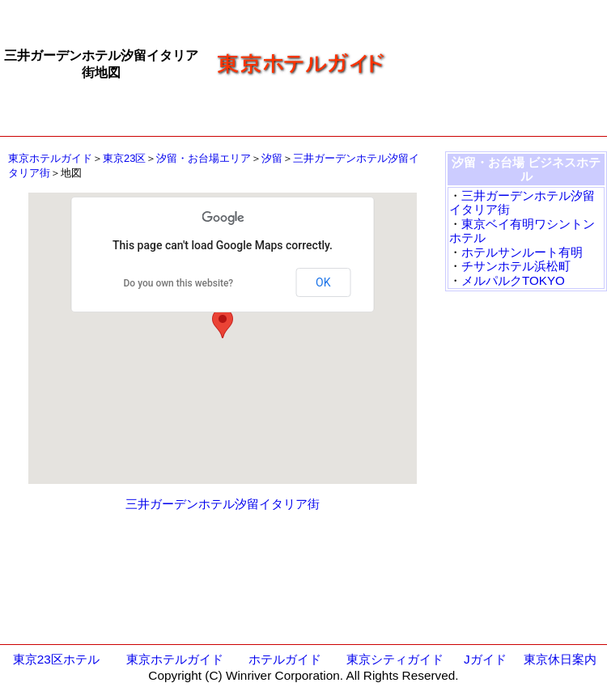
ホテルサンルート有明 (522, 252)
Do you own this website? (179, 283)
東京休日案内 (560, 659)
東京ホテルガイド (50, 158)
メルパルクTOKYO (513, 280)
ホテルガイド (285, 659)
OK (323, 282)
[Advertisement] (503, 63)
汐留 (272, 158)
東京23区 (124, 158)
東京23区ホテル (56, 659)
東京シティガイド (395, 659)
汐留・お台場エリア (204, 158)
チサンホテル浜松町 (516, 266)
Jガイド (485, 659)
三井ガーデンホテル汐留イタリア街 (223, 504)
